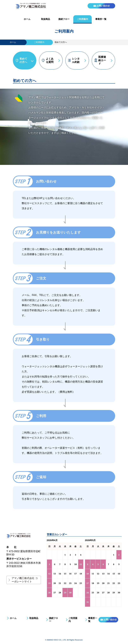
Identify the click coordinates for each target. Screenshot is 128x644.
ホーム (27, 19)
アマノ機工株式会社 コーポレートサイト (25, 580)
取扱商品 (46, 19)
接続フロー (64, 19)
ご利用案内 (82, 19)
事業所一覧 (101, 19)
